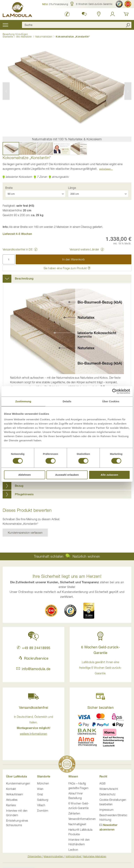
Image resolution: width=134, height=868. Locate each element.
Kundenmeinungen (18, 783)
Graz (40, 794)
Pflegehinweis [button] (24, 494)
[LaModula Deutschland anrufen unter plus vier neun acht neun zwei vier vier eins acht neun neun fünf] (67, 14)
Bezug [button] (19, 486)
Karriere (11, 805)
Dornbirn (43, 811)
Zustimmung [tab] (23, 401)
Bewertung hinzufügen (15, 34)
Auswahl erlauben (67, 475)
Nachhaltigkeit (77, 824)
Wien (40, 789)
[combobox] (77, 25)
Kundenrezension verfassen (25, 533)
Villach (41, 805)
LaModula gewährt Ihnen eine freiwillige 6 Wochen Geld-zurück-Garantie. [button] (100, 668)
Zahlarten (74, 813)
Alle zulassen (109, 475)
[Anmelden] (113, 14)
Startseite (8, 37)
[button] (55, 4)
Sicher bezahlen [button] (100, 707)
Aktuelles (12, 800)
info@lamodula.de (33, 669)
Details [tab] (67, 401)
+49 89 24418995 (34, 648)
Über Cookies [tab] (111, 401)
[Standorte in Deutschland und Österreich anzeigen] (99, 14)
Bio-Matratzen (24, 37)
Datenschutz (107, 794)
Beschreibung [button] (24, 279)
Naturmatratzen (44, 37)
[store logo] (17, 10)
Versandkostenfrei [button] (34, 707)
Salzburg (43, 800)
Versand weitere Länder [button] (84, 249)
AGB (102, 783)
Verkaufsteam (15, 794)
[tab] (67, 279)
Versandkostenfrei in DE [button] (18, 249)
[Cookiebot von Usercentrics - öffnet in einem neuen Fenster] (115, 391)
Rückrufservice (33, 658)
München (43, 783)
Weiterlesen (105, 169)
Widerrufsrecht (109, 789)
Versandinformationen (82, 819)
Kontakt (11, 789)
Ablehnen (25, 475)
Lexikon (73, 850)
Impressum (107, 810)
